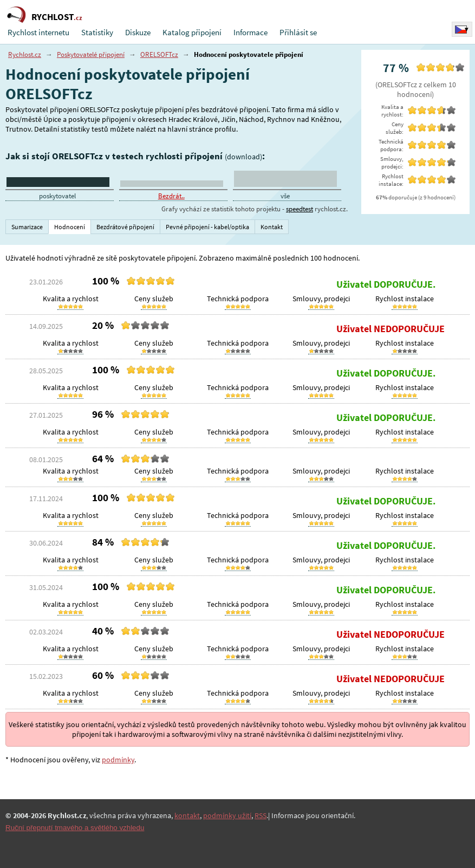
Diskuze (138, 32)
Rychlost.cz (25, 54)
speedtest (300, 209)
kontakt (187, 815)
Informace (250, 32)
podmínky (118, 760)
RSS (261, 815)
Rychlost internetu (38, 32)
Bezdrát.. (171, 196)
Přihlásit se (298, 32)
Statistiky (97, 32)
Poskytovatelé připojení (91, 54)
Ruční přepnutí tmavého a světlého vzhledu (75, 828)
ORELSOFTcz (159, 54)
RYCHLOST (57, 17)
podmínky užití (227, 815)
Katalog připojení (192, 32)
